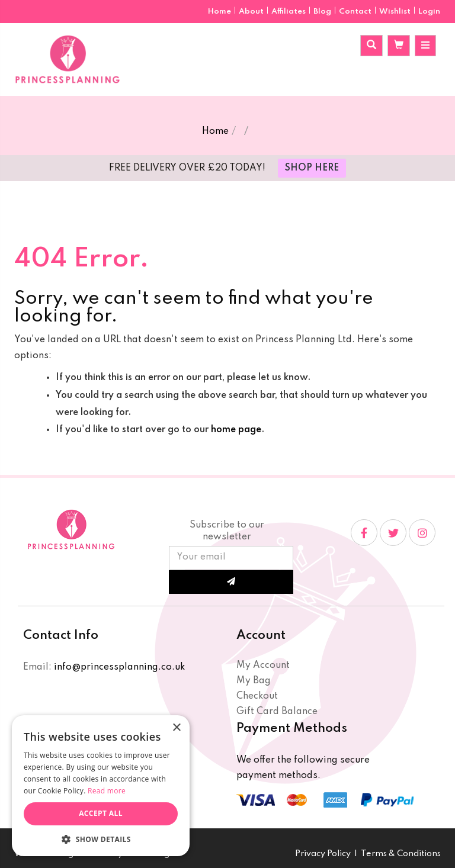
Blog (323, 12)
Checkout (257, 696)
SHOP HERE (312, 168)
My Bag (254, 681)
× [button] (176, 728)
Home (220, 12)
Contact (356, 12)
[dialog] (101, 786)
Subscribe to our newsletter (227, 531)
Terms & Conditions (401, 854)
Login (429, 12)
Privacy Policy (323, 854)
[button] (101, 839)
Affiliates (289, 12)
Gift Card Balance (277, 712)
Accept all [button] (101, 813)
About (252, 12)
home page (236, 430)
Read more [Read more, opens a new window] (107, 791)
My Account (263, 666)
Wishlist (395, 12)
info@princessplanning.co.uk (119, 667)
